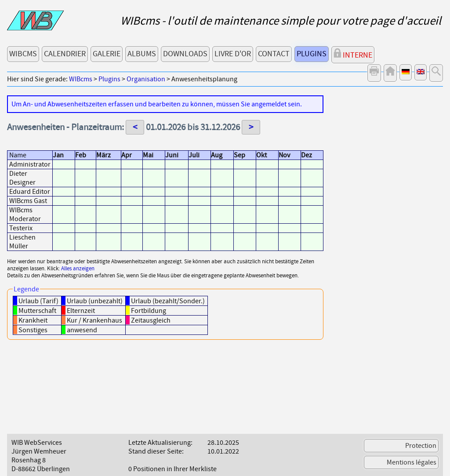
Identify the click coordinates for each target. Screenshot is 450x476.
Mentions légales (412, 462)
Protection (421, 446)
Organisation (146, 79)
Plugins (312, 54)
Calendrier (65, 54)
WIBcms (23, 54)
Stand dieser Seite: (156, 451)
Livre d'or (233, 54)
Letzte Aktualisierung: (160, 443)
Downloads (185, 54)
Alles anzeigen (78, 269)
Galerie (107, 54)
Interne (353, 54)
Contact (274, 54)
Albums (142, 54)
